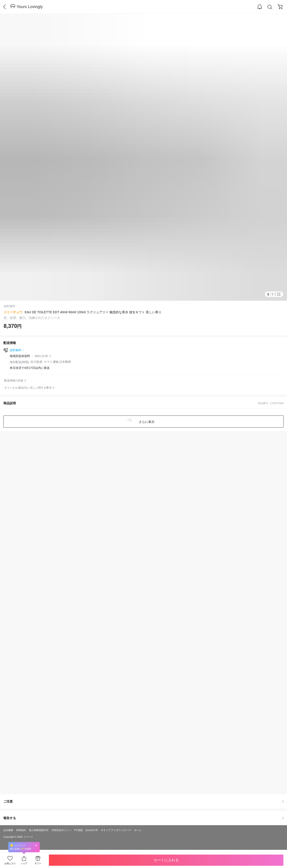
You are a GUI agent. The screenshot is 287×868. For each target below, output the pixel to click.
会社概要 (8, 830)
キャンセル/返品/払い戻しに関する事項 (28, 388)
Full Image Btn (279, 294)
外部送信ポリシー (61, 830)
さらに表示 (146, 422)
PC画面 (78, 830)
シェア (24, 863)
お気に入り (10, 863)
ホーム (138, 830)
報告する (143, 818)
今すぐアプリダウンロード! (116, 830)
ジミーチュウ (13, 312)
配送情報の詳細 (14, 381)
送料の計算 (41, 356)
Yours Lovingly (30, 7)
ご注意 (143, 801)
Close (36, 845)
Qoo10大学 (92, 830)
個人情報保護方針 (39, 830)
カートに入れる (166, 860)
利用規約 (21, 830)
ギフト (38, 863)
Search (270, 7)
